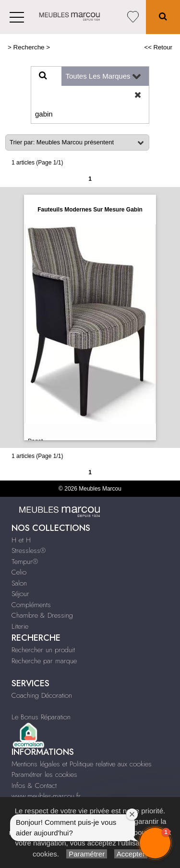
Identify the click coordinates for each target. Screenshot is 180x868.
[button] (155, 843)
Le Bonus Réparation (41, 717)
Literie (20, 626)
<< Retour (158, 47)
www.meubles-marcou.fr (46, 796)
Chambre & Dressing (42, 615)
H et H (21, 540)
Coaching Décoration (42, 695)
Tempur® (25, 562)
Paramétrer (87, 854)
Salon (19, 583)
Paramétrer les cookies (44, 774)
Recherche (29, 47)
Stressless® (29, 551)
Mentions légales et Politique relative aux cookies (82, 764)
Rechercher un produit (43, 650)
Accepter (131, 854)
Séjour (20, 594)
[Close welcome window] (132, 814)
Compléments (31, 605)
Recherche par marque (44, 661)
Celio (19, 572)
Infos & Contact (34, 786)
